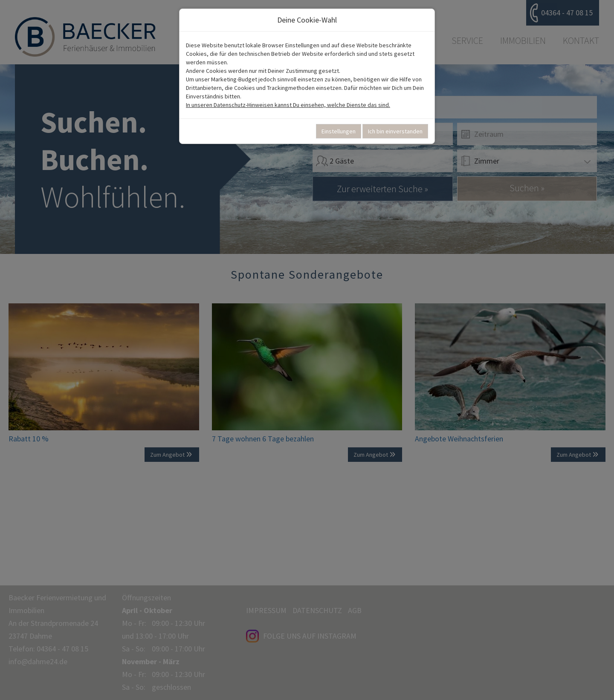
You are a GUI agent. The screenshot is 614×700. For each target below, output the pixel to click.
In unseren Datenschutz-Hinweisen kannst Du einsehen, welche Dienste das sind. (288, 105)
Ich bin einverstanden (395, 131)
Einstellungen (339, 131)
